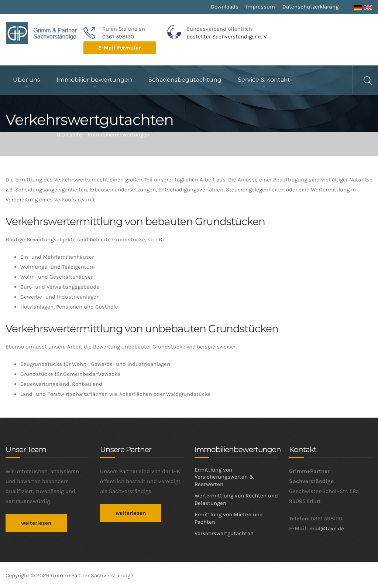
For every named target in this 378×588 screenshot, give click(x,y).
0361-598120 (118, 37)
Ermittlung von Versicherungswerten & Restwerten (224, 477)
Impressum (260, 7)
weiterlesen (36, 523)
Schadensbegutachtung (185, 80)
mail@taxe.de (327, 528)
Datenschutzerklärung (310, 7)
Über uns (27, 80)
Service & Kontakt (264, 80)
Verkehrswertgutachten (224, 533)
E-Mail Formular (120, 48)
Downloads (225, 7)
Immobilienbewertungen (94, 80)
